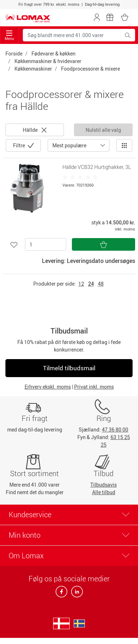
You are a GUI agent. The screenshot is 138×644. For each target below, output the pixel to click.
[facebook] (62, 594)
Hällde (35, 130)
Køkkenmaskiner (33, 69)
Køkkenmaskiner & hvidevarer (48, 61)
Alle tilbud (104, 492)
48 (101, 284)
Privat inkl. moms (94, 387)
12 (81, 284)
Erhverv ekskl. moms (48, 387)
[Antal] (46, 244)
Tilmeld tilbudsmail (69, 368)
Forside (14, 53)
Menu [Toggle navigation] (9, 35)
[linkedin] (76, 594)
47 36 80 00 (115, 430)
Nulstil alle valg (103, 130)
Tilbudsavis (103, 485)
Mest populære (69, 145)
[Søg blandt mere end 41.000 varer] (72, 35)
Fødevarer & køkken (53, 53)
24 (91, 284)
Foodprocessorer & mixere (90, 69)
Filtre (20, 145)
